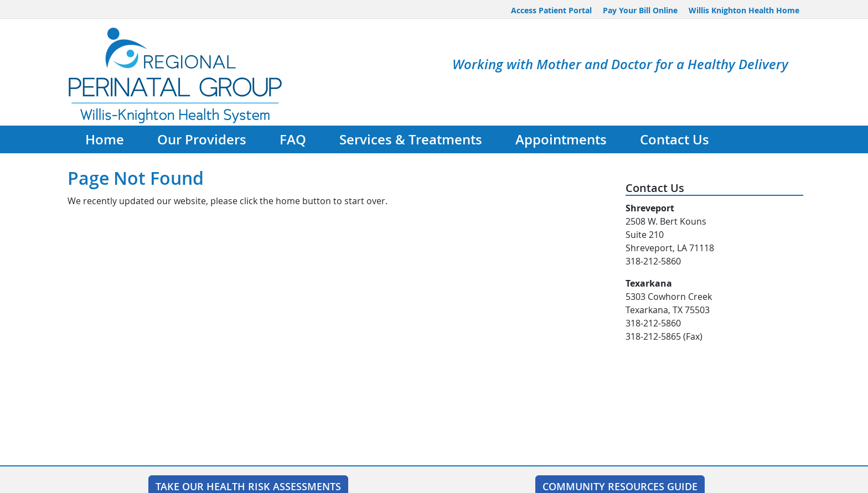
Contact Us (675, 139)
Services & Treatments (411, 139)
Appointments (561, 139)
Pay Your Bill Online (640, 10)
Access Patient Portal (551, 10)
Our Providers (202, 139)
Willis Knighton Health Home (744, 10)
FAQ (293, 139)
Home (105, 139)
